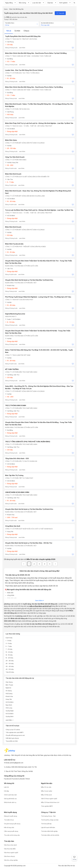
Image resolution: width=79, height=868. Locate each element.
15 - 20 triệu (10, 361)
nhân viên (10, 593)
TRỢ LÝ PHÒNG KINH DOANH (16, 405)
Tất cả (9, 31)
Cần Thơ (9, 179)
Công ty (26, 31)
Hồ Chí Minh (10, 129)
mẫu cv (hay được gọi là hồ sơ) (40, 606)
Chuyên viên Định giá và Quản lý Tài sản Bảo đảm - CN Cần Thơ (29, 543)
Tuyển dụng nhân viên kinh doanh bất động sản (23, 36)
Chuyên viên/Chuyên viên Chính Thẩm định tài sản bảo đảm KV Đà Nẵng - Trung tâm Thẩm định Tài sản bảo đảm (39, 424)
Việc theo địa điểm (10, 849)
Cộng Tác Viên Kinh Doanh (15, 157)
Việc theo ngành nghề (11, 852)
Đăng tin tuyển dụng (10, 816)
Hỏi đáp (6, 791)
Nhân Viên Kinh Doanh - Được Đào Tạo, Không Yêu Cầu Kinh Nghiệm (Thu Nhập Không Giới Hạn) (38, 192)
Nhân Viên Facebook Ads (14, 244)
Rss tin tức (71, 866)
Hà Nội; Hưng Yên (12, 162)
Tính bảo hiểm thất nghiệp (49, 831)
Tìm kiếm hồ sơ (9, 820)
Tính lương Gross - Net (48, 816)
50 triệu (9, 235)
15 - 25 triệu (10, 78)
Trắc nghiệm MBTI (47, 806)
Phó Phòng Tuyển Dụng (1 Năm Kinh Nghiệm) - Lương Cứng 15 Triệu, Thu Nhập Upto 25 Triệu (38, 297)
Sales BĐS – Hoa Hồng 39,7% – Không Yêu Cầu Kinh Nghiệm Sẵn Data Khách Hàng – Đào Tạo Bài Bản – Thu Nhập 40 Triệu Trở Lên (39, 387)
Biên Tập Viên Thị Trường (14, 475)
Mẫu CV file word (46, 795)
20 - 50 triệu (10, 148)
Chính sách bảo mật (10, 795)
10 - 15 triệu (10, 252)
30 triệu (9, 45)
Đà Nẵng (9, 59)
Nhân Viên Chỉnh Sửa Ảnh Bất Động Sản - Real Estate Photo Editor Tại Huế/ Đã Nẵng (36, 53)
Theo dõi (60, 13)
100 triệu (9, 115)
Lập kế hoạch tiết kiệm (48, 827)
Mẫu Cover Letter (47, 791)
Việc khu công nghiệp (11, 860)
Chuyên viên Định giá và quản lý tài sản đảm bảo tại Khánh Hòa (29, 280)
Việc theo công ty (9, 856)
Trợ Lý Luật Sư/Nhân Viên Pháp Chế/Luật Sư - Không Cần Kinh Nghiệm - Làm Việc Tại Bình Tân (39, 210)
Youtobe (15, 779)
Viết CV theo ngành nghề (49, 799)
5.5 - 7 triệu (10, 61)
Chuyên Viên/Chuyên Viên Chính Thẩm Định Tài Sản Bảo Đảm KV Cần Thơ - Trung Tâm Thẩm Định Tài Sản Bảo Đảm (39, 262)
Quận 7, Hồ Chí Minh (13, 319)
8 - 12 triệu (10, 322)
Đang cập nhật (11, 131)
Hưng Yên (9, 531)
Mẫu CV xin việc (46, 787)
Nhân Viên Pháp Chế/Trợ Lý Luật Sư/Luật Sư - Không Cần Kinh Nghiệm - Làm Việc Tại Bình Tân (39, 123)
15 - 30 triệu (10, 201)
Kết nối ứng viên (9, 827)
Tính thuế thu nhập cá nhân (50, 820)
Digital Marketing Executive (15, 314)
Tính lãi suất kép (46, 824)
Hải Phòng (9, 42)
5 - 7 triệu (9, 182)
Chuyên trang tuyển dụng (12, 824)
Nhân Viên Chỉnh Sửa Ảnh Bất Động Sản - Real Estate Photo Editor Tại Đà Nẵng (34, 87)
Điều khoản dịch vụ (10, 802)
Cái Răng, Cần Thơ (12, 375)
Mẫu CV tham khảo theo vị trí (50, 802)
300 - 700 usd (11, 517)
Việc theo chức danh (10, 845)
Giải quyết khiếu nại (10, 799)
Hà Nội (8, 76)
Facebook (8, 779)
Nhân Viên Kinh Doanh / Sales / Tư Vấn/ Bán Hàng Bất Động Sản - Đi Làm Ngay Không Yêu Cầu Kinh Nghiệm (39, 105)
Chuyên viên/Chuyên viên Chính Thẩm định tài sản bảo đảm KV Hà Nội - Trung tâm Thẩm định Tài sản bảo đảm (38, 332)
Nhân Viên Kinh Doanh (13, 174)
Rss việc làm (63, 866)
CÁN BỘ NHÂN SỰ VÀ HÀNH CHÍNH (17, 492)
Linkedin (22, 779)
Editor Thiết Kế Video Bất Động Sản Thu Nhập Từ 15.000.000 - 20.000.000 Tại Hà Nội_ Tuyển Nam (39, 351)
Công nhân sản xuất (13, 526)
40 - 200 (9, 397)
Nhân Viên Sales (11, 140)
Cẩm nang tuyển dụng (11, 831)
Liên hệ (6, 787)
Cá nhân (17, 31)
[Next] (55, 564)
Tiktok (28, 779)
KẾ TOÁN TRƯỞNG (12, 369)
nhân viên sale (12, 598)
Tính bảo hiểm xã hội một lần (50, 835)
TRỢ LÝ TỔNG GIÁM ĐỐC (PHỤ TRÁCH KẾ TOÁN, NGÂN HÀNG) (28, 442)
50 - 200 (9, 165)
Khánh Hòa (10, 285)
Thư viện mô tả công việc (12, 835)
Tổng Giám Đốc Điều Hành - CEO (17, 459)
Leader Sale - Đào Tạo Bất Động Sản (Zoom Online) (24, 70)
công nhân (10, 595)
